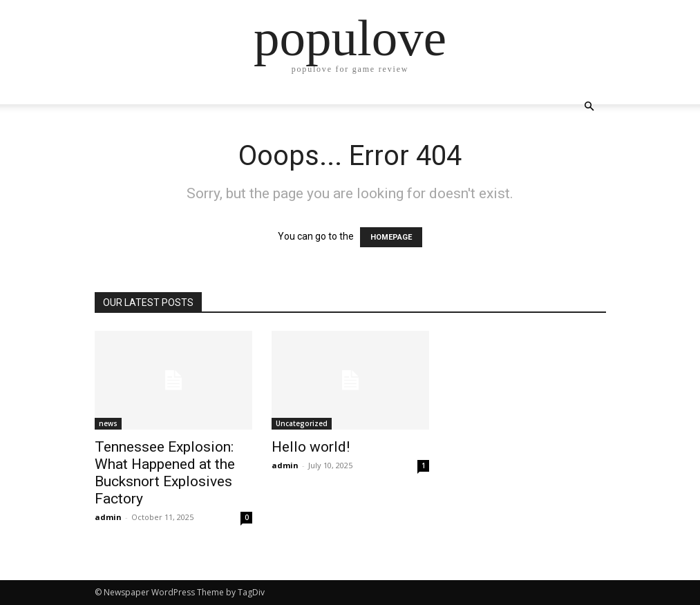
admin (108, 517)
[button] (589, 107)
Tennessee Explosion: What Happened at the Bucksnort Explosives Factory (165, 473)
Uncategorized (302, 423)
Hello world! (311, 447)
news (108, 423)
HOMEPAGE (391, 237)
